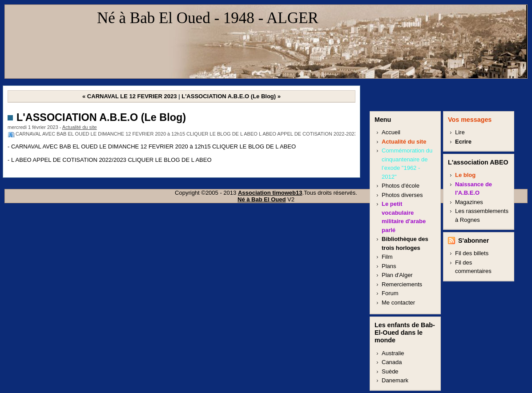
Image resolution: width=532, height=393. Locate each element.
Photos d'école (401, 186)
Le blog (465, 175)
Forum (390, 293)
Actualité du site (80, 127)
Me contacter (398, 303)
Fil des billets (472, 253)
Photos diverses (402, 195)
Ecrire (463, 142)
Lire (460, 132)
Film (387, 257)
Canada (392, 362)
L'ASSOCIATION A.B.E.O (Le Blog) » (231, 96)
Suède (390, 371)
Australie (393, 353)
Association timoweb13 (270, 193)
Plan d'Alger (397, 275)
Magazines (469, 202)
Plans (389, 266)
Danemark (395, 380)
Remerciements (402, 284)
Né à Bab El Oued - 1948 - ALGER (208, 18)
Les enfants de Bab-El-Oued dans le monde (405, 333)
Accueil (391, 132)
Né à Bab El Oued (262, 199)
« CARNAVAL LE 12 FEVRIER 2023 (129, 96)
